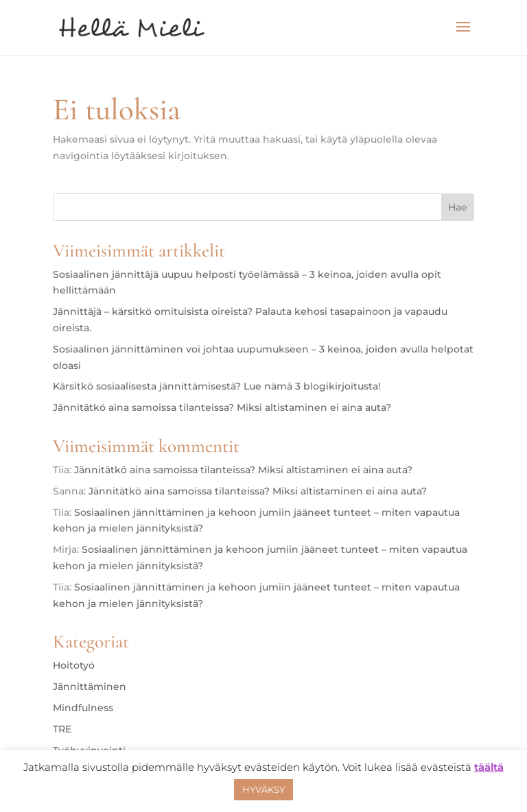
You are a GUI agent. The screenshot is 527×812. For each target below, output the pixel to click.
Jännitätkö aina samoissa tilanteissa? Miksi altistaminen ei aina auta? (222, 407)
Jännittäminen (90, 686)
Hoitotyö (74, 665)
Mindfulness (83, 708)
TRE (62, 729)
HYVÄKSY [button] (263, 789)
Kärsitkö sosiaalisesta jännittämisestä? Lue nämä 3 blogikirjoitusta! (217, 386)
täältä (489, 767)
